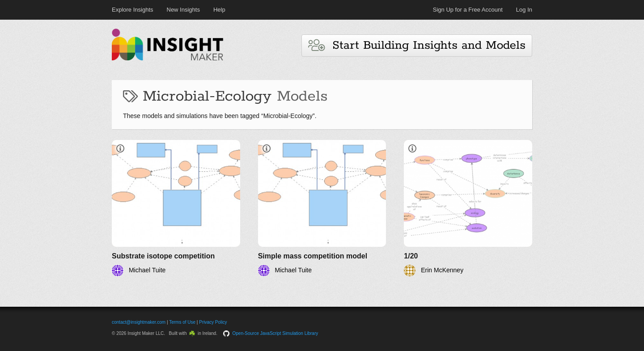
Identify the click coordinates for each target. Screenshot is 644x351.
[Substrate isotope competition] (176, 208)
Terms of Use (182, 322)
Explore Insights (133, 10)
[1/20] (468, 208)
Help (219, 10)
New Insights (183, 10)
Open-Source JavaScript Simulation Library (275, 333)
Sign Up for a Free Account (468, 10)
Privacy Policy (213, 322)
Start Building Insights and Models (417, 45)
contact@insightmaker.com (139, 322)
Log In (524, 10)
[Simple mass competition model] (322, 208)
